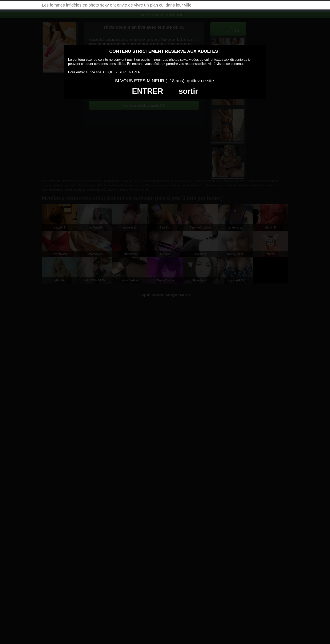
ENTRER (148, 91)
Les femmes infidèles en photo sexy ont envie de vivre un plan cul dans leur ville (117, 5)
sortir (188, 91)
